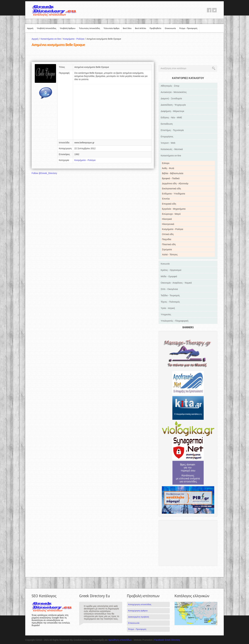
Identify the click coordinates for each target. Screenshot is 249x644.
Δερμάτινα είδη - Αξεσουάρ (175, 183)
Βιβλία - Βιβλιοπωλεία (173, 173)
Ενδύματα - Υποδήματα (173, 194)
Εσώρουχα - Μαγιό (171, 214)
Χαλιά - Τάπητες (170, 255)
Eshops (166, 163)
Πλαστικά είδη (169, 244)
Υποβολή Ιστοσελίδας (47, 28)
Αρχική (30, 28)
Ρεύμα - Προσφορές (188, 28)
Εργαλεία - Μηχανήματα (174, 209)
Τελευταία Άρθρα (111, 28)
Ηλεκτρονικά (168, 224)
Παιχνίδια (167, 239)
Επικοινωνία (170, 28)
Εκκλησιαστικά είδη (171, 189)
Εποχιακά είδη (169, 204)
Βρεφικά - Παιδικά (171, 178)
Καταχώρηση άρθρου (138, 611)
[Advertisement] (112, 113)
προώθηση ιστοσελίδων (120, 640)
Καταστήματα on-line (52, 39)
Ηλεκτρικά (167, 219)
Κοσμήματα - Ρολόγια (75, 39)
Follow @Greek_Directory (44, 173)
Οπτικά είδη (168, 234)
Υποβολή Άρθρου (68, 28)
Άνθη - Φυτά (168, 168)
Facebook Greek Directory (167, 640)
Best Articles (141, 28)
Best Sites (127, 28)
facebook (209, 10)
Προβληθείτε (155, 28)
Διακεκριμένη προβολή (139, 617)
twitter (214, 10)
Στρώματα (167, 249)
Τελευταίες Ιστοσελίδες (89, 28)
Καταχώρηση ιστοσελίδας (140, 604)
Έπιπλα (166, 199)
